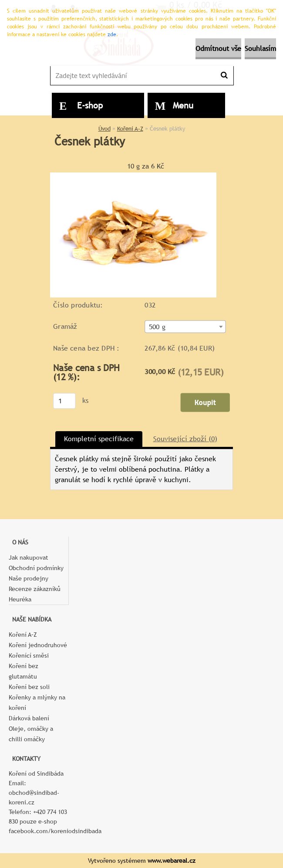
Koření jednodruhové (38, 645)
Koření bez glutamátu (24, 671)
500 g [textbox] (157, 327)
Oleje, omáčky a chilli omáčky (31, 734)
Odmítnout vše (218, 49)
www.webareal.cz (172, 861)
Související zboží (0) (185, 439)
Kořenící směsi (29, 655)
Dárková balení (29, 718)
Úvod (104, 129)
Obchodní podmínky (36, 568)
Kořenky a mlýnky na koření (37, 703)
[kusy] (64, 401)
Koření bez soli (29, 687)
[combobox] (185, 326)
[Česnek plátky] (133, 176)
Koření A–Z (130, 129)
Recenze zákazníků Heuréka (35, 594)
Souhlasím (260, 49)
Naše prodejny (29, 578)
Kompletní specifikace (99, 439)
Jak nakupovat (29, 557)
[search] (224, 75)
